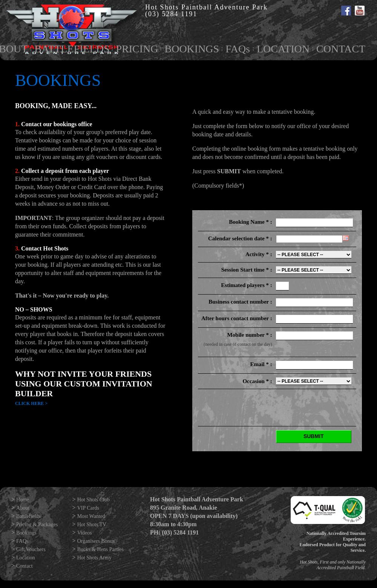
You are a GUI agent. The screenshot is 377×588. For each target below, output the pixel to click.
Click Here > (31, 403)
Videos (85, 533)
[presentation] (299, 408)
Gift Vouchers (31, 549)
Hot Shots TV (92, 525)
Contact (25, 566)
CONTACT (341, 49)
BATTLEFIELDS (72, 49)
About (23, 508)
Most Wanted (91, 516)
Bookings (26, 533)
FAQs (238, 49)
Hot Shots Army (94, 558)
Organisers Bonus (96, 541)
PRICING (137, 49)
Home (23, 500)
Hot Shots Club (93, 500)
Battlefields (28, 516)
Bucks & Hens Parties (100, 549)
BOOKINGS (192, 49)
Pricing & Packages (37, 525)
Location (26, 558)
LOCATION (283, 49)
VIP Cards (88, 508)
